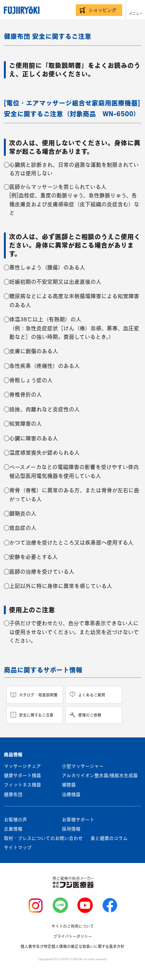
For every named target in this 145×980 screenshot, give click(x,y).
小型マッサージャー (83, 766)
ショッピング (102, 10)
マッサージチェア (22, 766)
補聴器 (69, 785)
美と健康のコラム (109, 838)
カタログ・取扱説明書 (38, 695)
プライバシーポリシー (73, 936)
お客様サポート (78, 820)
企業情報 (13, 829)
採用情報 (71, 829)
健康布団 (13, 794)
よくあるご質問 (92, 695)
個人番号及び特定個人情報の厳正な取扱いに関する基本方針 (72, 946)
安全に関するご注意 (36, 715)
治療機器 (71, 794)
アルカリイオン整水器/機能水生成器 (100, 775)
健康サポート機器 (22, 775)
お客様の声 (15, 820)
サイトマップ (18, 847)
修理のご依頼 (90, 715)
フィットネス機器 (22, 785)
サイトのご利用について (73, 926)
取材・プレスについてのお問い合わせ (43, 838)
